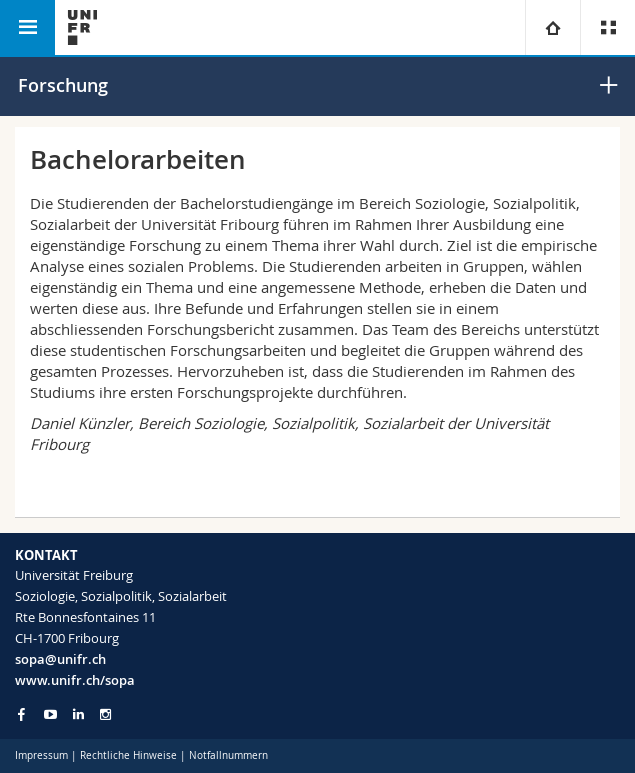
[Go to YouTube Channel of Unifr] (50, 714)
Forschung (63, 85)
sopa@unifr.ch (60, 659)
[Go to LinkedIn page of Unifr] (78, 714)
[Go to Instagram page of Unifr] (105, 714)
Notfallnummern (228, 755)
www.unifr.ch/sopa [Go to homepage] (75, 680)
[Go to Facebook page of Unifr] (21, 714)
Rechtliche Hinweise (128, 755)
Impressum (41, 755)
